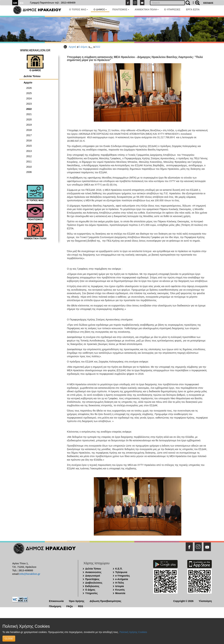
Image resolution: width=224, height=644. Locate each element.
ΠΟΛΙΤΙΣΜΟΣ (121, 9)
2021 (29, 114)
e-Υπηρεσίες (123, 576)
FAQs (70, 606)
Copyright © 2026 (183, 601)
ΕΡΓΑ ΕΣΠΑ (193, 9)
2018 (29, 130)
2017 (29, 135)
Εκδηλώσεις (92, 586)
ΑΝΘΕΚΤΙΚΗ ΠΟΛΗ (147, 9)
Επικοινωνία (56, 601)
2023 (29, 104)
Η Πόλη (120, 583)
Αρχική (73, 47)
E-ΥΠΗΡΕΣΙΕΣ (172, 9)
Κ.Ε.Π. (119, 569)
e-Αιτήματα (122, 579)
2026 (29, 88)
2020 (29, 119)
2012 (29, 156)
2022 (97, 47)
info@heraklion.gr (30, 574)
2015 (29, 146)
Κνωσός (120, 590)
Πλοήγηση (55, 606)
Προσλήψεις (92, 579)
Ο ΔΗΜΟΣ (100, 9)
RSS (81, 606)
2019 (29, 125)
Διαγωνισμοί (93, 576)
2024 (29, 98)
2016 (29, 141)
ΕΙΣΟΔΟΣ (208, 3)
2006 (29, 172)
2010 (29, 167)
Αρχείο (28, 82)
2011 (29, 162)
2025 (29, 93)
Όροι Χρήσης (77, 601)
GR (15, 3)
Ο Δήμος (83, 47)
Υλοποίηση (205, 601)
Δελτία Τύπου (32, 76)
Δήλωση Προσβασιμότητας (105, 601)
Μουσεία (120, 593)
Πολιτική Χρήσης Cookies (133, 632)
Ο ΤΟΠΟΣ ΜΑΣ (78, 9)
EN (22, 3)
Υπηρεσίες (91, 593)
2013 (29, 151)
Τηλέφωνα (121, 572)
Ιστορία (120, 586)
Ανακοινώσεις (93, 572)
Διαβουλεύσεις (94, 583)
